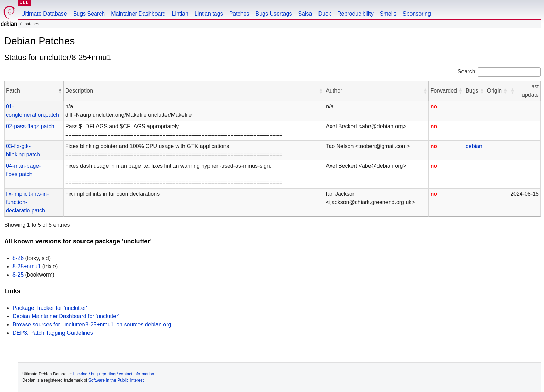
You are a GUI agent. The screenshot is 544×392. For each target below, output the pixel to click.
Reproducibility (355, 14)
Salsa (305, 14)
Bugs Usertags (274, 14)
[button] (60, 91)
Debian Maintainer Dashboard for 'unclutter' (66, 316)
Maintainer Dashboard (138, 14)
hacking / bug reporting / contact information (114, 374)
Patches (239, 14)
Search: (467, 72)
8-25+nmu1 (27, 266)
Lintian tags (209, 14)
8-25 (18, 275)
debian (474, 146)
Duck (324, 14)
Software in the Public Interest (116, 380)
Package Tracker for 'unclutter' (50, 308)
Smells (388, 14)
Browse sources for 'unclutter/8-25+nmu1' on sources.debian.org (92, 325)
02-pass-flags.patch (30, 126)
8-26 (18, 258)
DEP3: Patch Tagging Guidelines (53, 333)
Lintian (180, 14)
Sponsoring (417, 14)
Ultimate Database (44, 14)
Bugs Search (89, 14)
